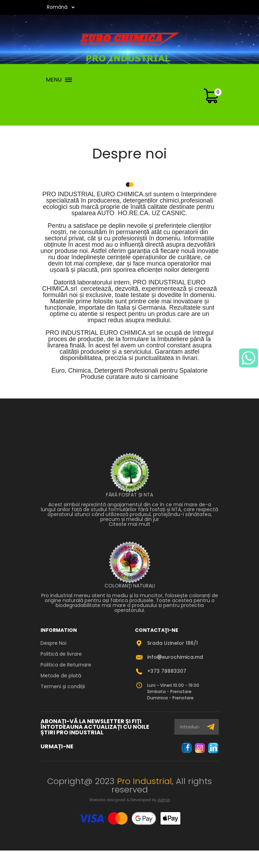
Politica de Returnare (66, 665)
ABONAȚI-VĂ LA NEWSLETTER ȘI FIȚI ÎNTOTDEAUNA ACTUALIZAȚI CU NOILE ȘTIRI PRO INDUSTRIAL (95, 727)
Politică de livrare (61, 654)
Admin (164, 800)
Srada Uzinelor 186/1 (172, 643)
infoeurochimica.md (175, 657)
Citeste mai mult (129, 524)
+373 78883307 (167, 671)
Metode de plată (61, 676)
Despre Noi (53, 643)
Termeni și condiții (63, 686)
